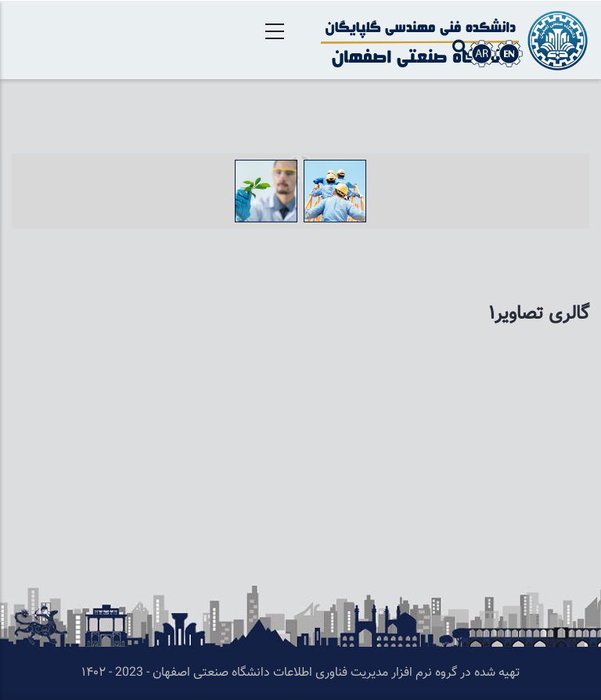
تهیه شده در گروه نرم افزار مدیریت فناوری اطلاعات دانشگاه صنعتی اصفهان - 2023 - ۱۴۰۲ (300, 673)
